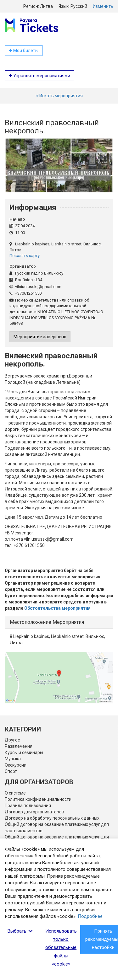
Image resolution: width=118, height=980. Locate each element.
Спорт (11, 771)
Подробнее (90, 916)
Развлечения (19, 746)
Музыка (13, 759)
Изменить (103, 6)
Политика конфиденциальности (38, 799)
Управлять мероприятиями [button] (39, 76)
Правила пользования (28, 806)
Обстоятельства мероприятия (57, 608)
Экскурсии (16, 765)
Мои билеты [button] (24, 51)
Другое (12, 740)
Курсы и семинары (24, 752)
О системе (15, 793)
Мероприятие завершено (40, 337)
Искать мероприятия (59, 96)
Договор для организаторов (34, 812)
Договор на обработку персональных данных (52, 818)
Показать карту (25, 256)
